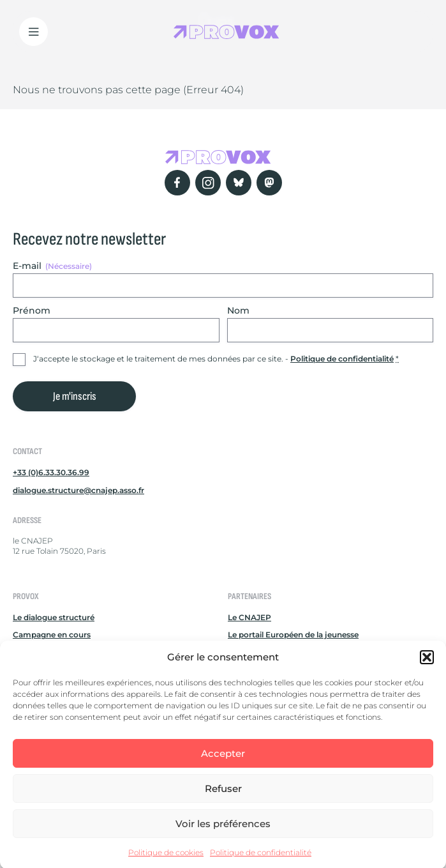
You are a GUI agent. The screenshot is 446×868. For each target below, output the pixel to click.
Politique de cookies (166, 862)
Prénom (32, 310)
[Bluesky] (239, 183)
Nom (238, 310)
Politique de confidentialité (261, 862)
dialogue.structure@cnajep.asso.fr (78, 490)
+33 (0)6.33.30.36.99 (51, 472)
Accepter (223, 762)
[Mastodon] (269, 183)
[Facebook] (177, 183)
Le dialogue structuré (54, 617)
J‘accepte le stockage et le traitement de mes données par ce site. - (216, 359)
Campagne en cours (52, 635)
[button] (427, 666)
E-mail (52, 266)
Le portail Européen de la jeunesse (293, 635)
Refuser (223, 797)
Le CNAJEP (249, 617)
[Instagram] (208, 183)
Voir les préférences (223, 833)
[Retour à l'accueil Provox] (227, 32)
